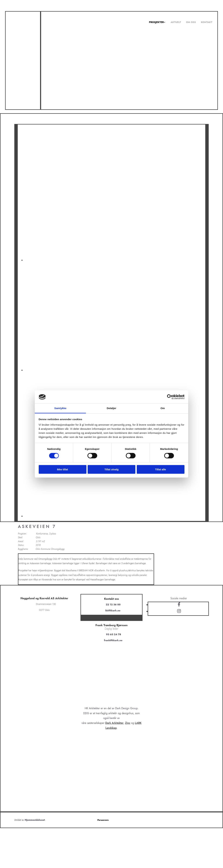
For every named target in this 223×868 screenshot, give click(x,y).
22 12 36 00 (113, 605)
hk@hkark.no (113, 610)
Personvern (103, 820)
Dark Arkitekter (114, 723)
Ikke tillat (62, 469)
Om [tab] (163, 408)
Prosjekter (156, 22)
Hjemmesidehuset (35, 820)
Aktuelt (176, 22)
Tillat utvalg (111, 469)
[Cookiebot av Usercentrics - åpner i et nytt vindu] (170, 397)
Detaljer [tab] (111, 408)
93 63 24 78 (114, 634)
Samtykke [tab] (60, 408)
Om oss (191, 22)
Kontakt (207, 22)
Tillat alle (161, 469)
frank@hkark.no (113, 640)
